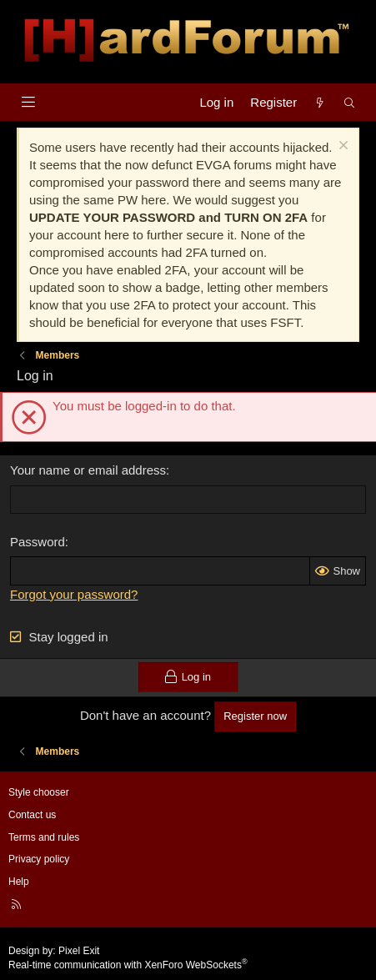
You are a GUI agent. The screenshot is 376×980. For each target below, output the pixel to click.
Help (19, 882)
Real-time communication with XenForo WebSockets (128, 965)
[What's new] (320, 102)
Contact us (32, 815)
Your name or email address (88, 470)
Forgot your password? (74, 594)
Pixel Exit (79, 951)
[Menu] (28, 102)
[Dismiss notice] (341, 147)
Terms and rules (44, 837)
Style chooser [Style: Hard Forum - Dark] (39, 792)
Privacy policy (39, 859)
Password (38, 542)
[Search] (350, 102)
